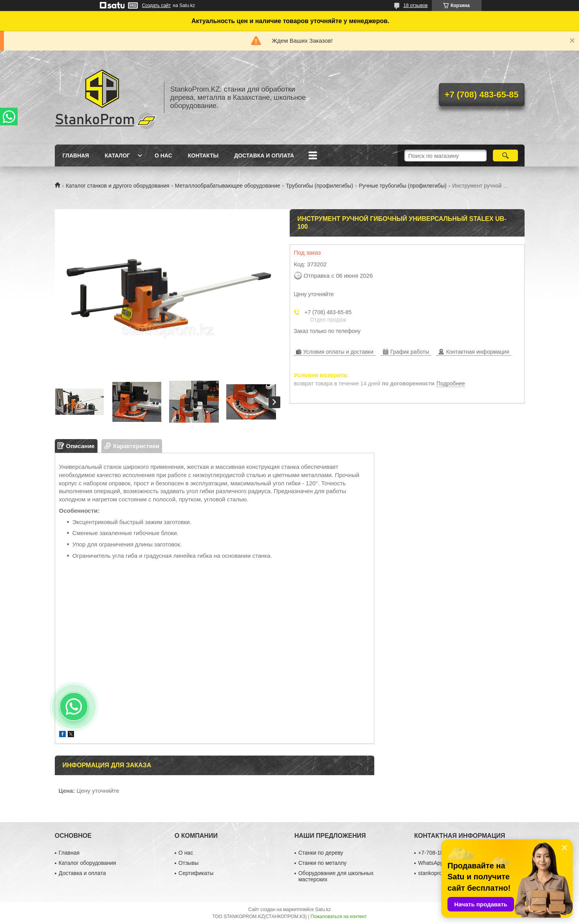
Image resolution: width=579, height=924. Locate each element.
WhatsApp (431, 863)
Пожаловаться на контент (338, 917)
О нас (163, 156)
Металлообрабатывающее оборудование (228, 186)
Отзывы (188, 863)
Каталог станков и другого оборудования (117, 186)
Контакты (203, 156)
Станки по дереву (321, 853)
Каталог (117, 156)
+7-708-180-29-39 (440, 853)
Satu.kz (323, 910)
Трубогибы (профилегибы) (319, 186)
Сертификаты (196, 873)
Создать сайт (157, 5)
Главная (76, 156)
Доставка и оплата (264, 156)
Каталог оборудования (87, 863)
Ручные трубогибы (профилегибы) (403, 186)
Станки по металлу (322, 863)
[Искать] (506, 156)
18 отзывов (415, 5)
